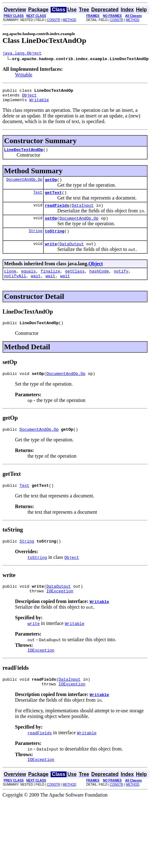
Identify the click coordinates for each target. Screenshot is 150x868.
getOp (51, 185)
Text (38, 199)
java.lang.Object (22, 54)
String (35, 240)
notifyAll (15, 288)
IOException (60, 610)
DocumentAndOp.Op (24, 185)
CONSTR (53, 20)
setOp (51, 226)
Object (29, 98)
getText (53, 199)
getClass (75, 282)
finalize (50, 282)
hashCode (99, 282)
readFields (57, 213)
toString (54, 240)
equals (29, 282)
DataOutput (72, 254)
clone (10, 282)
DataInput (82, 213)
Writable (24, 76)
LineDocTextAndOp (24, 154)
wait (36, 288)
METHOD (70, 20)
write (51, 254)
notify (121, 282)
